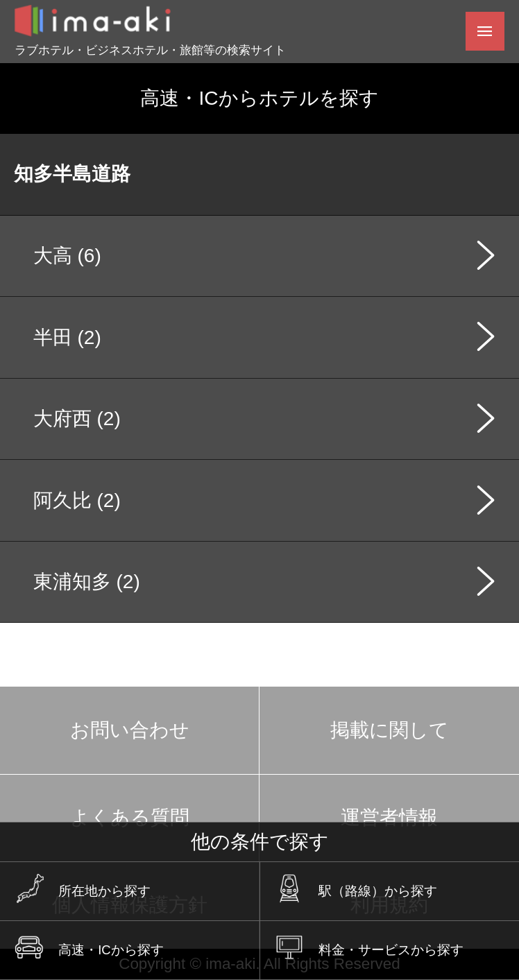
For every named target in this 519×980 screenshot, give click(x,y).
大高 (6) (67, 256)
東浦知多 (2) (87, 582)
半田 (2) (67, 337)
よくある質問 (130, 817)
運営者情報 (389, 817)
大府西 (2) (77, 419)
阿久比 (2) (77, 500)
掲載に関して (390, 730)
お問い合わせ (130, 730)
